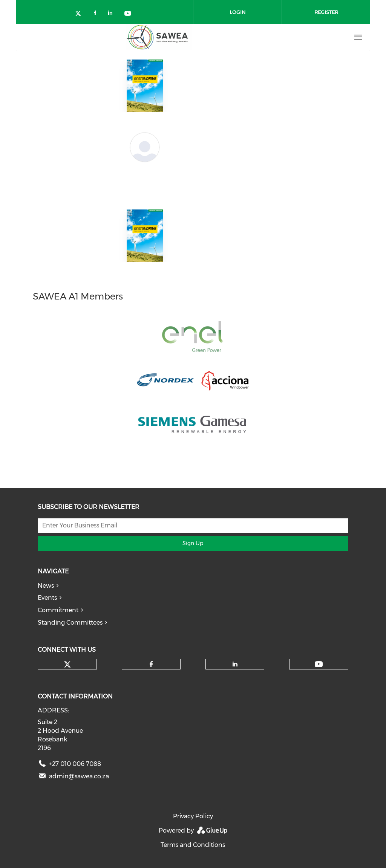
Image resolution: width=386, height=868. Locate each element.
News (46, 586)
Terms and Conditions (193, 845)
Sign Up (193, 543)
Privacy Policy (193, 816)
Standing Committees (70, 623)
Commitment (58, 610)
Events (47, 598)
